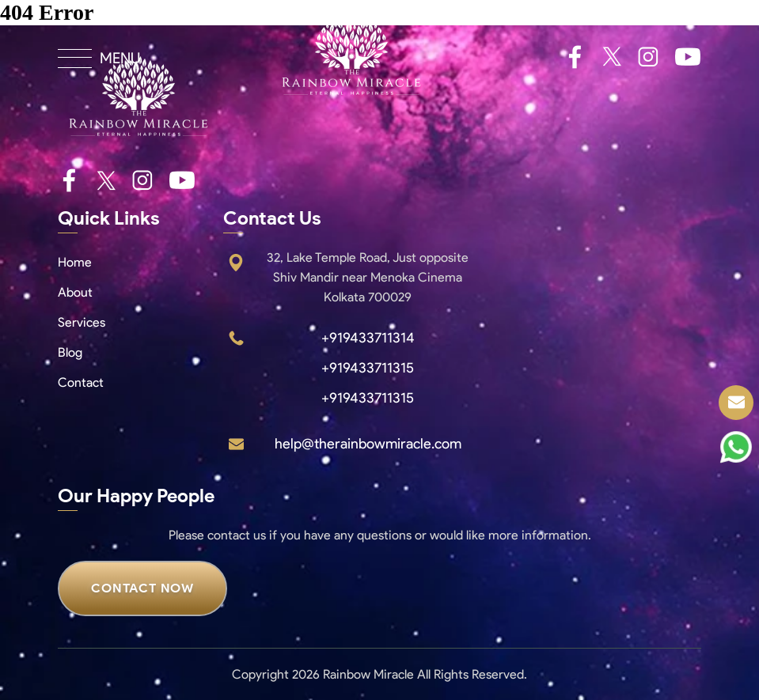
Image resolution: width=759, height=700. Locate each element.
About (75, 292)
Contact (81, 382)
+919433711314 (368, 338)
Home (75, 262)
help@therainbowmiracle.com (368, 444)
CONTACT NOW (142, 588)
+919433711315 (368, 368)
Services (82, 322)
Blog (70, 352)
